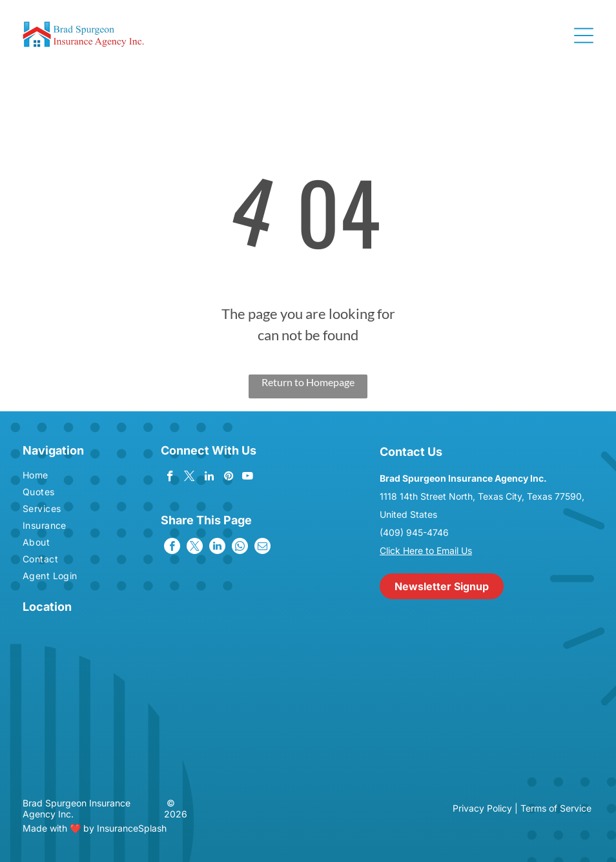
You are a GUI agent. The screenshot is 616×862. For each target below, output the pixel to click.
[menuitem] (68, 477)
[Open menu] (584, 36)
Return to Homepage (308, 382)
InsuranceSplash (132, 828)
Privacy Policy (482, 808)
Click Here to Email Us (426, 550)
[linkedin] (209, 478)
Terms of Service (556, 808)
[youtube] (248, 478)
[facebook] (170, 478)
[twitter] (190, 478)
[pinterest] (228, 478)
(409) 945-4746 (414, 532)
